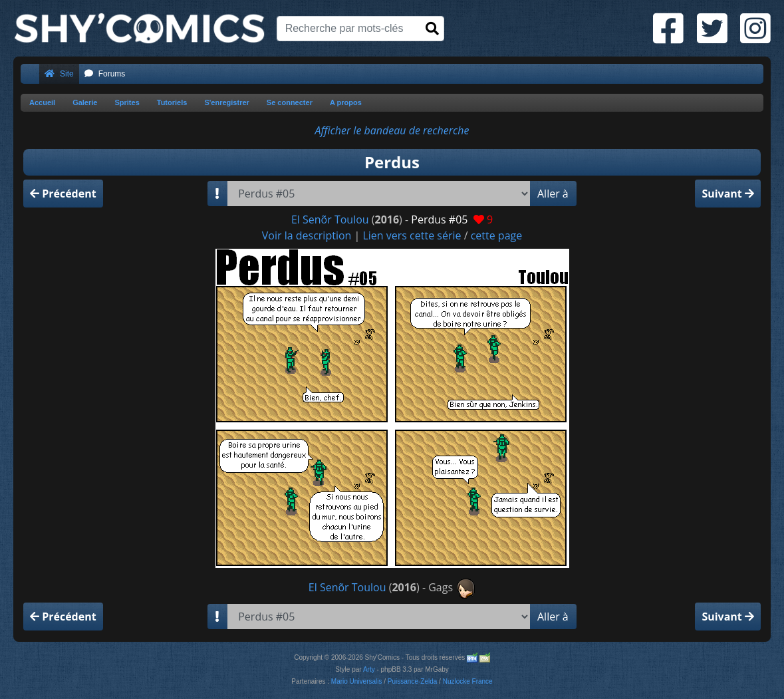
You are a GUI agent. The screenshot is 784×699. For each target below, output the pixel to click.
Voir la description (307, 235)
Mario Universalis (357, 681)
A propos (346, 102)
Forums (105, 74)
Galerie (85, 102)
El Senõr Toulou (330, 219)
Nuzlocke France (468, 681)
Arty (369, 669)
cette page (497, 235)
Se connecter (290, 102)
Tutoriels (172, 102)
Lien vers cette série (412, 235)
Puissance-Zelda (412, 681)
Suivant (728, 194)
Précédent (63, 194)
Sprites (127, 102)
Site (59, 74)
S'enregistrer (226, 102)
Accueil (42, 102)
